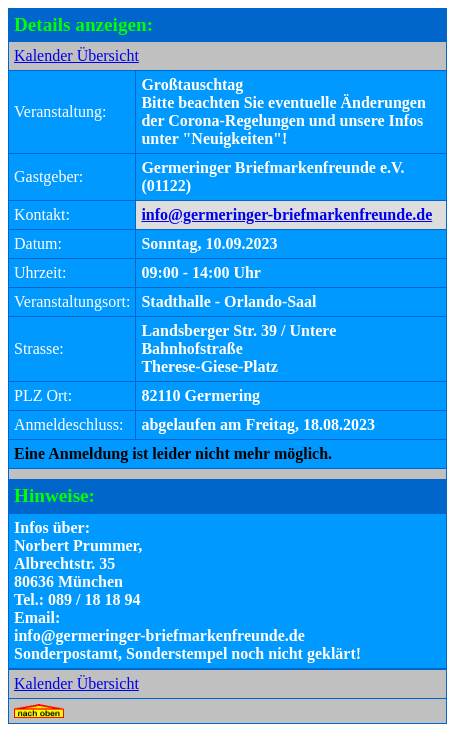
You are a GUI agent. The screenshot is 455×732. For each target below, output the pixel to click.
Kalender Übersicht (76, 55)
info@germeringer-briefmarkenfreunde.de (286, 214)
